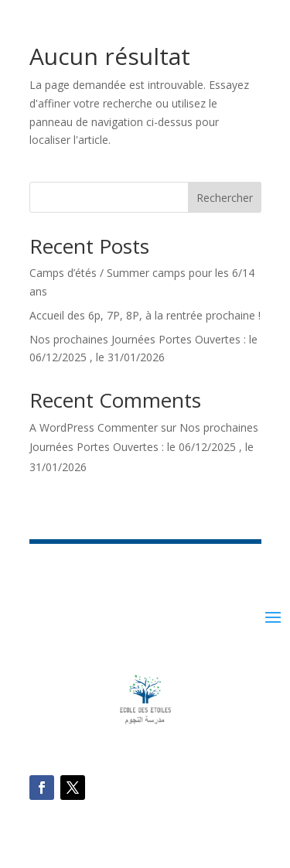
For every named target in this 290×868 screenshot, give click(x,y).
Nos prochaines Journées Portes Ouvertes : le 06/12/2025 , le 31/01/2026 (144, 447)
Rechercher (225, 198)
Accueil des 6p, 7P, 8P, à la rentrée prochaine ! (145, 315)
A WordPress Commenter (94, 427)
